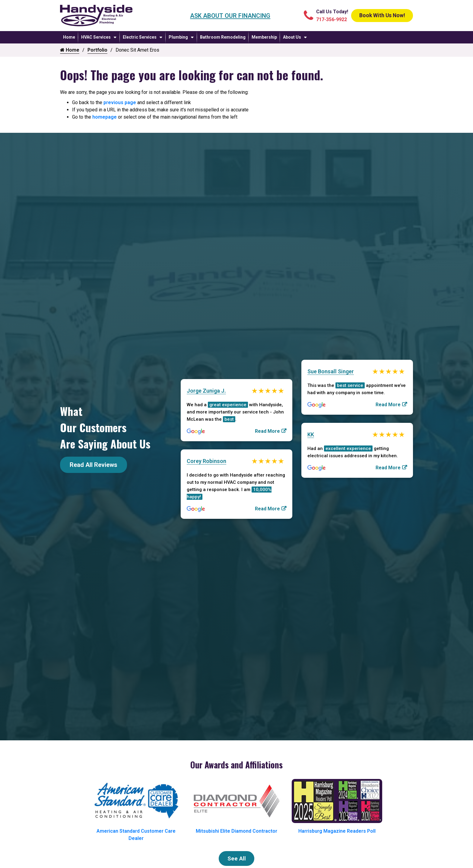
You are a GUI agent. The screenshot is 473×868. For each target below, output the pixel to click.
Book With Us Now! (377, 16)
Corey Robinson (206, 461)
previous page (120, 102)
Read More (267, 431)
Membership (264, 37)
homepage (105, 117)
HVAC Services (96, 37)
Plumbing (178, 37)
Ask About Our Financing (225, 16)
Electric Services (140, 37)
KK (311, 434)
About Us (292, 37)
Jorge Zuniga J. (206, 390)
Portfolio (97, 50)
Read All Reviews (94, 465)
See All (237, 859)
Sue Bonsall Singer (331, 370)
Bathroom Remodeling (223, 37)
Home (69, 37)
